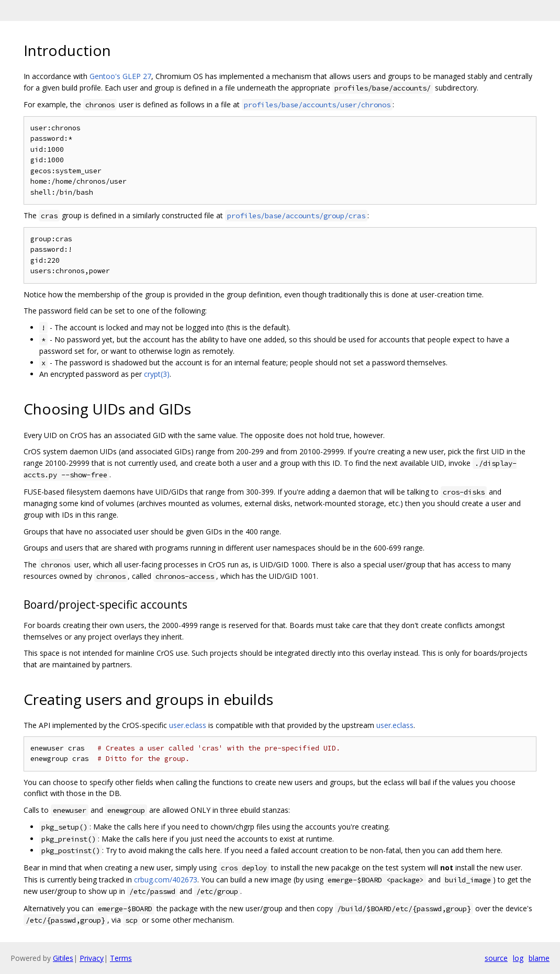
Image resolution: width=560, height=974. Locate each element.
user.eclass (188, 725)
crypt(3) (157, 374)
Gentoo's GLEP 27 (120, 76)
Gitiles (63, 958)
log (518, 958)
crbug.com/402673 (166, 880)
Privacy (92, 958)
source (496, 958)
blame (539, 958)
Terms (121, 958)
